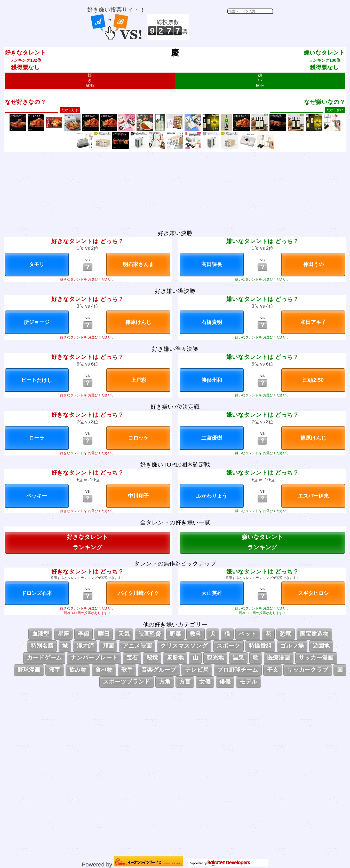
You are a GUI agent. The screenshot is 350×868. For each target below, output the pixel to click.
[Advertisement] (232, 27)
